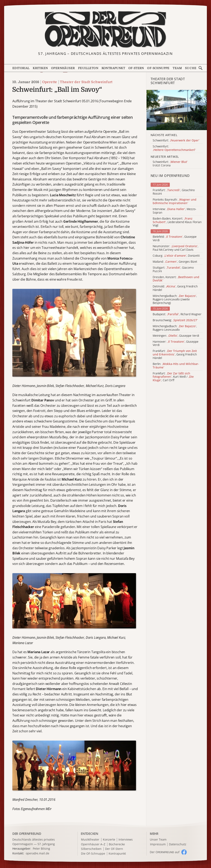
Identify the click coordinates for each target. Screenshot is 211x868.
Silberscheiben (91, 849)
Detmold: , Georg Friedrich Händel (175, 288)
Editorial (21, 68)
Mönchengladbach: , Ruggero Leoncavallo (175, 328)
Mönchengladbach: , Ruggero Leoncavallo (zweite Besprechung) (175, 299)
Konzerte (109, 840)
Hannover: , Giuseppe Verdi (176, 343)
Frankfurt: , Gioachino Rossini (174, 192)
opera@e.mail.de (38, 853)
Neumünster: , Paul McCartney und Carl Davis (175, 248)
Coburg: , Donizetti (176, 256)
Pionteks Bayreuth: (175, 201)
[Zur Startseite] (106, 29)
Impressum (158, 844)
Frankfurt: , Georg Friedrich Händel (175, 354)
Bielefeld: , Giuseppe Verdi (175, 239)
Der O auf (165, 852)
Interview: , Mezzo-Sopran (175, 211)
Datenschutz (178, 844)
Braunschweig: (175, 320)
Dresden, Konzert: (176, 279)
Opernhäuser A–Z (93, 844)
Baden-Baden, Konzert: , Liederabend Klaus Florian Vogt (177, 222)
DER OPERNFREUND (27, 834)
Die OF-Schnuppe (93, 854)
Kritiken (40, 68)
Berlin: (176, 366)
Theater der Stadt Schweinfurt (86, 82)
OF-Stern (136, 68)
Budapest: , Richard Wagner (177, 314)
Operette (50, 82)
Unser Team (158, 839)
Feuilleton (88, 68)
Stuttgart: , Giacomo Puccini (173, 269)
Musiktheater (90, 840)
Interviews (126, 840)
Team (177, 68)
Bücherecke (117, 844)
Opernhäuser (63, 68)
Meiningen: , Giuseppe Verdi (176, 336)
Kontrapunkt (113, 68)
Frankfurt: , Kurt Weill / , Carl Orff (173, 377)
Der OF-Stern (114, 849)
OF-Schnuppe (158, 68)
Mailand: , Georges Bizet (175, 262)
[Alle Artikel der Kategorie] (177, 110)
